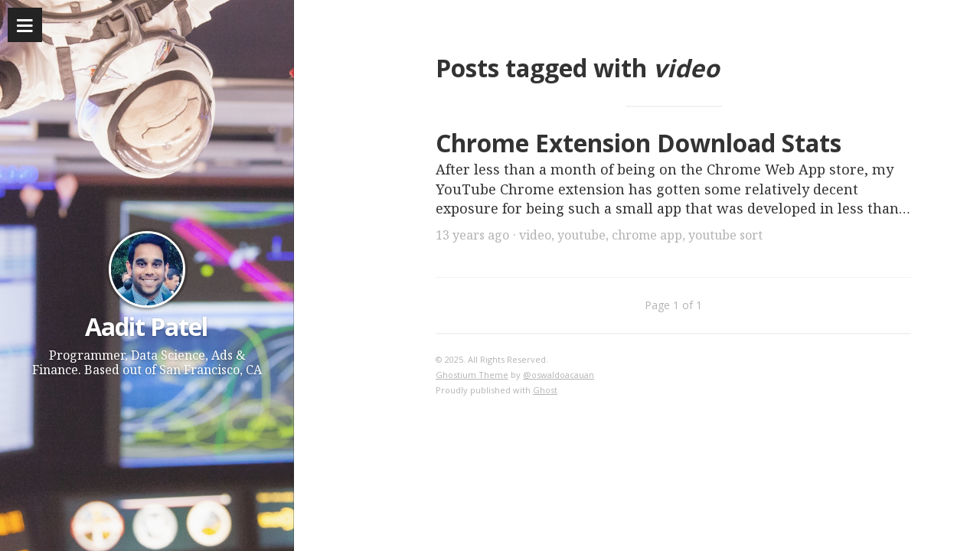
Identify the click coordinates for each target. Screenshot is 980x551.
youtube (581, 235)
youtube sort (725, 235)
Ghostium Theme (472, 375)
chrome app (647, 235)
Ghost (545, 390)
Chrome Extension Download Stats (639, 143)
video (535, 235)
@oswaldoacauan (559, 375)
